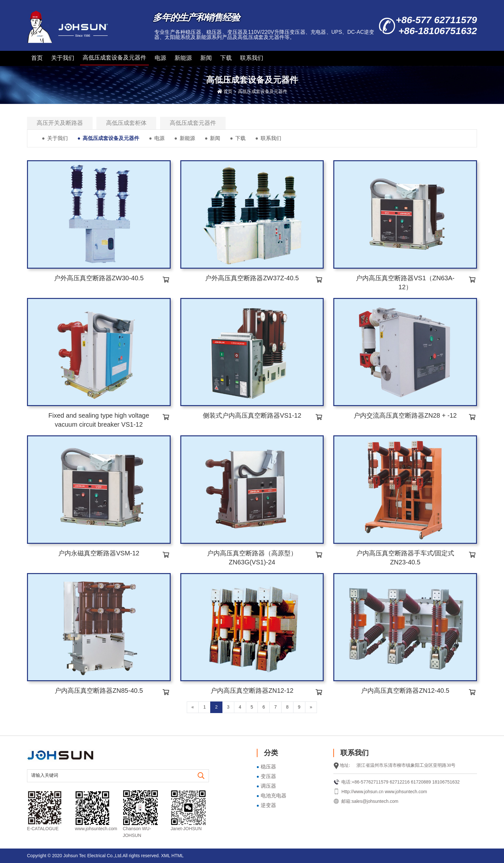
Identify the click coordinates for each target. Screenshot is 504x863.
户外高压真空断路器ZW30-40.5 (99, 278)
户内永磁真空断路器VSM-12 (99, 553)
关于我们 (63, 58)
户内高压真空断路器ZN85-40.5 (99, 691)
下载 (226, 58)
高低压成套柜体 (126, 123)
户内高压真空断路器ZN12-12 (252, 691)
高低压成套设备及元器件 (114, 58)
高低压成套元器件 (193, 123)
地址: (345, 765)
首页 (37, 58)
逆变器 (268, 805)
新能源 (183, 58)
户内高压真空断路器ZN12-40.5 (405, 691)
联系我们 (252, 58)
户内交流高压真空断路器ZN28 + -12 (405, 415)
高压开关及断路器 (60, 123)
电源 (160, 58)
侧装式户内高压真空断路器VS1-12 (252, 415)
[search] (201, 776)
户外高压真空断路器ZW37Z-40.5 (252, 278)
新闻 (206, 58)
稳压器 (268, 767)
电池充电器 (274, 796)
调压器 (268, 786)
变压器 (268, 776)
